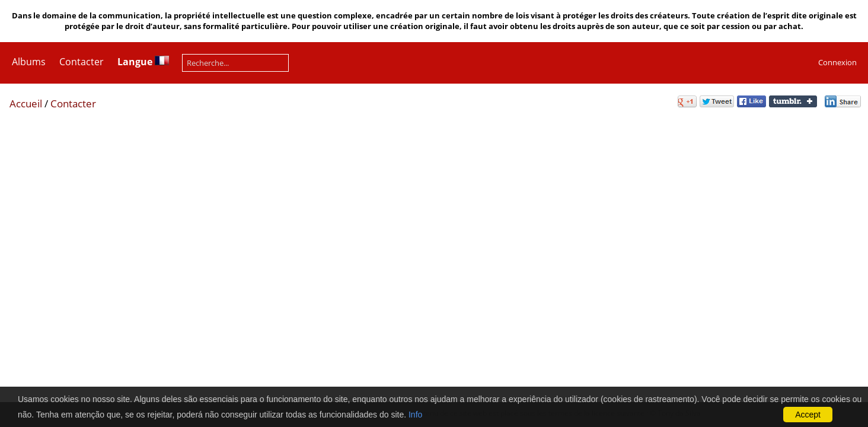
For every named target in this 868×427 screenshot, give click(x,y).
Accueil (26, 103)
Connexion (837, 62)
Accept (808, 415)
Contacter (82, 62)
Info (415, 415)
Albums (29, 62)
